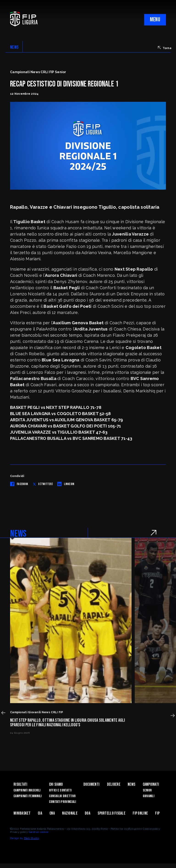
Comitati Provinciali (63, 802)
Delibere (114, 784)
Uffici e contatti (60, 790)
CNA (52, 813)
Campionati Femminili (28, 796)
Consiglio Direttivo (62, 796)
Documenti (92, 784)
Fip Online (140, 813)
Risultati (21, 784)
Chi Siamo (56, 784)
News (131, 784)
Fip (157, 813)
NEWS (14, 47)
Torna (165, 48)
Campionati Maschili (27, 790)
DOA (88, 813)
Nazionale (70, 813)
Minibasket (22, 813)
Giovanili (149, 796)
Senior (147, 790)
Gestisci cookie (38, 832)
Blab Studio (32, 838)
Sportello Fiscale (111, 813)
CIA (40, 813)
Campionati (151, 784)
